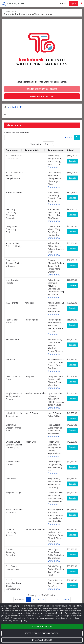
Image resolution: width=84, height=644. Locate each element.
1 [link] (29, 599)
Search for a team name (17, 133)
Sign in (73, 3)
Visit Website (15, 107)
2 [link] (34, 599)
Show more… (54, 167)
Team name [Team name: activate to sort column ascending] (12, 150)
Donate (72, 161)
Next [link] (65, 599)
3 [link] (38, 599)
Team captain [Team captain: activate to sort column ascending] (32, 150)
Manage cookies (42, 640)
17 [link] (58, 599)
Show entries (42, 144)
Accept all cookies (42, 627)
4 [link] (43, 599)
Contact (63, 4)
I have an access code (42, 96)
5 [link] (48, 599)
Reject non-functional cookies (42, 633)
